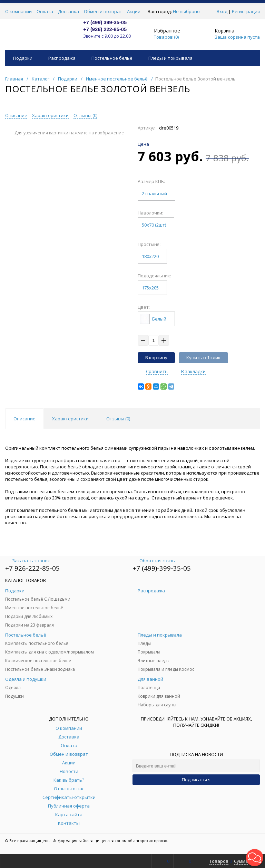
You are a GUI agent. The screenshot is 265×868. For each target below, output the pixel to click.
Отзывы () (85, 115)
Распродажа (62, 58)
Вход (222, 11)
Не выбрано (188, 11)
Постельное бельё (112, 58)
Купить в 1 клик (203, 357)
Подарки (23, 58)
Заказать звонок (28, 561)
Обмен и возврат (103, 11)
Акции (134, 11)
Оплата (45, 11)
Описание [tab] (24, 419)
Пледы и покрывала (170, 58)
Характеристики (50, 115)
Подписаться (196, 780)
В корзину (156, 357)
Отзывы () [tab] (118, 419)
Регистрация (246, 11)
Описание (16, 115)
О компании (18, 11)
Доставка (68, 11)
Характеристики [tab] (70, 419)
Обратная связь (154, 561)
